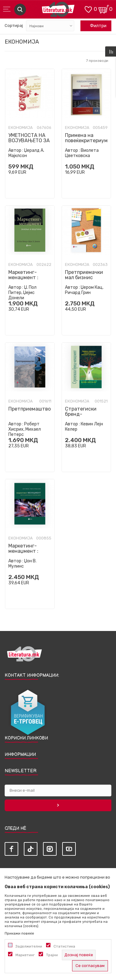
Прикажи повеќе (19, 933)
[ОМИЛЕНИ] (88, 9)
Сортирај (14, 26)
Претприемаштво (30, 409)
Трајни (52, 955)
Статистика (64, 946)
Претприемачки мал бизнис (84, 275)
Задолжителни (29, 946)
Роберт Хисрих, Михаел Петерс (25, 429)
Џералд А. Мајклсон (26, 153)
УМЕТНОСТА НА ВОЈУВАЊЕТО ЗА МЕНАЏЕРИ (29, 141)
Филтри (95, 26)
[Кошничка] (104, 9)
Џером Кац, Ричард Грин (84, 290)
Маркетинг (25, 955)
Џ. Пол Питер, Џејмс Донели (22, 293)
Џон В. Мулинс (22, 564)
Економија (21, 128)
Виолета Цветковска (82, 153)
